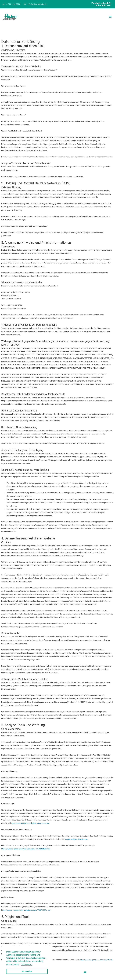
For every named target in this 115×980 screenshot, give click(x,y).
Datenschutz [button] (27, 965)
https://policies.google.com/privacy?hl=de (96, 960)
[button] (110, 17)
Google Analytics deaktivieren (76, 839)
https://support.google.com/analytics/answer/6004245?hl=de (26, 849)
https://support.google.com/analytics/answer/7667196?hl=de (26, 910)
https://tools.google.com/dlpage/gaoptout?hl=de (30, 823)
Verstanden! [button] (27, 971)
